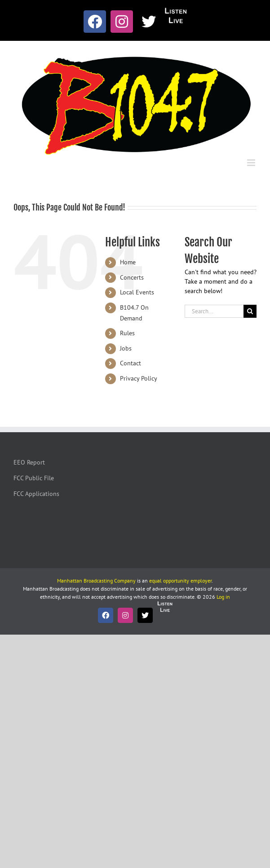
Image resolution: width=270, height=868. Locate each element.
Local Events (137, 292)
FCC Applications (36, 494)
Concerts (132, 277)
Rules (127, 333)
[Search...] (214, 311)
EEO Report (29, 462)
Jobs (126, 348)
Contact (131, 363)
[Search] (250, 311)
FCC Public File (34, 478)
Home (128, 262)
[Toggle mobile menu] (252, 163)
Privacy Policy (139, 378)
